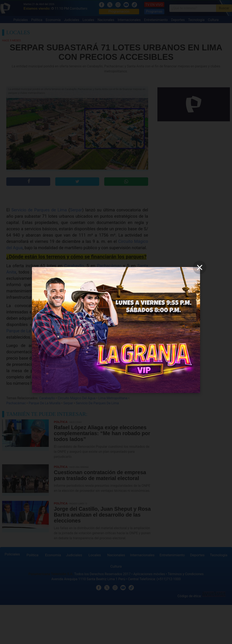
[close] (200, 267)
